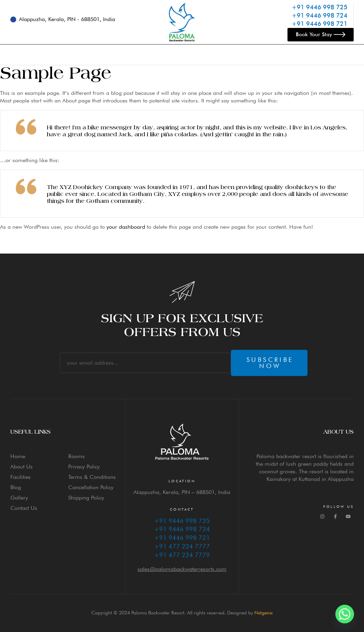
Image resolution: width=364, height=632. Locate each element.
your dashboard (126, 227)
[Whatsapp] (345, 614)
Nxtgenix (264, 613)
